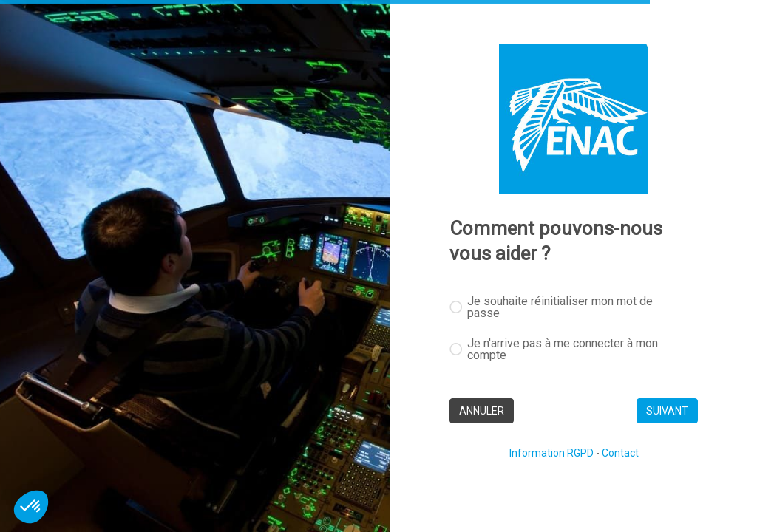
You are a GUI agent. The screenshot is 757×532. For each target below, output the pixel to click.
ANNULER (482, 411)
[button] (31, 507)
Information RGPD (551, 453)
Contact (620, 453)
